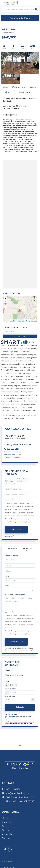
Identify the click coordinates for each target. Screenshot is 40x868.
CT (19, 415)
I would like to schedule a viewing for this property (20, 602)
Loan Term (9, 670)
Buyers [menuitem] (6, 826)
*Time (7, 586)
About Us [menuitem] (7, 834)
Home (5, 415)
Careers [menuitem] (6, 838)
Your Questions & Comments (16, 595)
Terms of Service (25, 650)
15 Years (19, 675)
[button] (36, 10)
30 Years (10, 675)
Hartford (25, 415)
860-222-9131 (20, 18)
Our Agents (17, 457)
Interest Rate (10, 696)
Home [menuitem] (5, 818)
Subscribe (16, 530)
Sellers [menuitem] (5, 830)
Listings (13, 415)
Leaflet (13, 321)
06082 (7, 419)
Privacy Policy (26, 522)
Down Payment (11, 689)
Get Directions (20, 336)
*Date (7, 576)
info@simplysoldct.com (16, 793)
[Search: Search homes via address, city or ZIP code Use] (20, 10)
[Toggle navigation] (37, 3)
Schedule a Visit (27, 550)
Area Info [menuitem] (7, 822)
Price (7, 682)
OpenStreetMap (24, 321)
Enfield (34, 415)
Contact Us (8, 457)
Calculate (20, 707)
